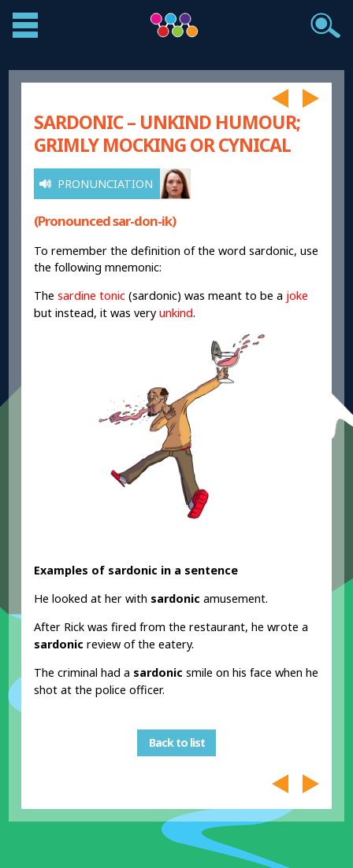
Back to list (177, 743)
